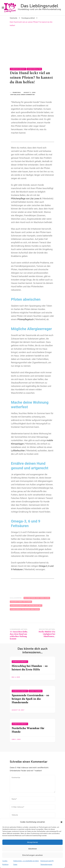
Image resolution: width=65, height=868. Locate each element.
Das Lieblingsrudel (39, 6)
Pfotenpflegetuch (26, 319)
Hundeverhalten (34, 69)
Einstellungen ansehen (33, 855)
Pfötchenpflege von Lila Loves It (26, 199)
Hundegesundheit (18, 69)
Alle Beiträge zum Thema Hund (37, 598)
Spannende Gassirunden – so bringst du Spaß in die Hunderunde (30, 699)
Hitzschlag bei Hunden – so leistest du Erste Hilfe (30, 668)
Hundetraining (36, 691)
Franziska (17, 93)
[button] (61, 822)
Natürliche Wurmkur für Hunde (28, 730)
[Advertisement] (32, 45)
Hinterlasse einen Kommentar (23, 95)
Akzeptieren (32, 842)
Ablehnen (33, 849)
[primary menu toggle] (3, 8)
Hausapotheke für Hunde (21, 602)
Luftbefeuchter (18, 451)
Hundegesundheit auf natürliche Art (26, 606)
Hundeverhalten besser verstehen (25, 609)
